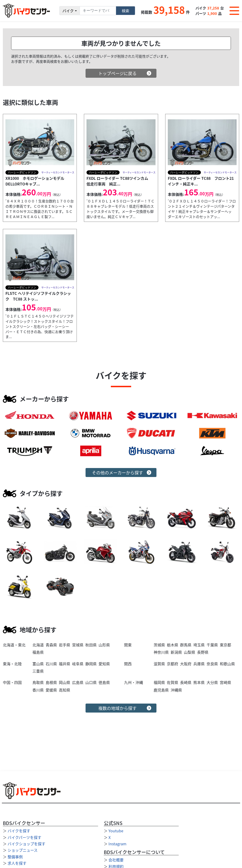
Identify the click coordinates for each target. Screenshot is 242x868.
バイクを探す (19, 831)
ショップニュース (23, 850)
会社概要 (116, 860)
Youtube (116, 831)
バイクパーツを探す (24, 837)
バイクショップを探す (26, 844)
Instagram (117, 844)
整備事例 (15, 857)
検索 (125, 11)
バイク (68, 11)
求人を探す (17, 863)
